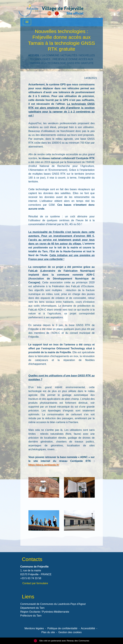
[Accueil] (51, 9)
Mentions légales (34, 628)
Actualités (69, 55)
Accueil (34, 55)
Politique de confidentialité (62, 628)
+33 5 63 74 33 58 (31, 578)
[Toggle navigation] (27, 22)
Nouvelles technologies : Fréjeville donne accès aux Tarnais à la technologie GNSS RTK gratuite (62, 59)
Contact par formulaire (35, 583)
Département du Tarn (32, 608)
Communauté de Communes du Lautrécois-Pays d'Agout (53, 604)
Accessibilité (88, 628)
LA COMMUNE (51, 55)
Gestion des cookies (70, 632)
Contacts (32, 559)
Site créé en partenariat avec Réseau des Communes (61, 641)
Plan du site (48, 632)
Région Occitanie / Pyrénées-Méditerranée (45, 612)
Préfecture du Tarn (31, 616)
